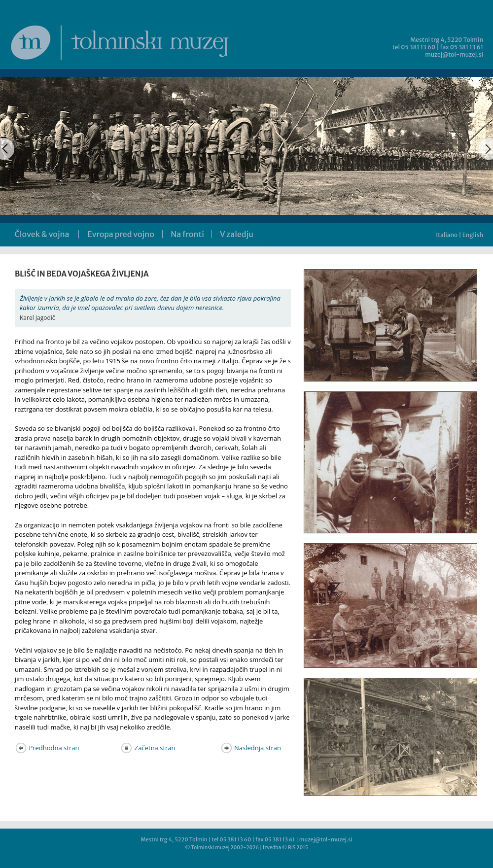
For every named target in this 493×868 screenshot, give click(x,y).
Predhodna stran (47, 748)
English (473, 235)
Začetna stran (148, 748)
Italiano (447, 235)
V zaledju (237, 234)
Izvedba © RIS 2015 (285, 848)
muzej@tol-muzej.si (454, 54)
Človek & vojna (42, 234)
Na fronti (187, 234)
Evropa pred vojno (121, 234)
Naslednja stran (251, 748)
